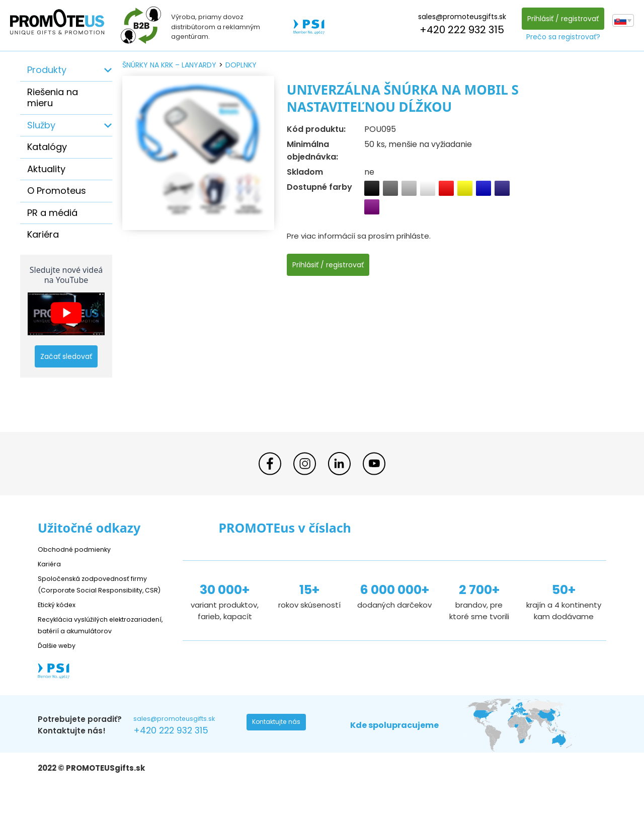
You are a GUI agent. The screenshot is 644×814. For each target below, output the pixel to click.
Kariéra (43, 234)
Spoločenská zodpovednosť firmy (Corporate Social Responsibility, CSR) (100, 589)
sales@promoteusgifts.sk (459, 17)
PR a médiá (52, 213)
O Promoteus (57, 191)
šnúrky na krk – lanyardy (169, 65)
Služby (41, 125)
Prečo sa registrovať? (560, 37)
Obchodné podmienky (79, 549)
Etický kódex (60, 615)
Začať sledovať (66, 356)
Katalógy (47, 147)
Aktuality (46, 169)
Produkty (47, 70)
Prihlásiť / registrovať (560, 19)
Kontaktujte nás (280, 748)
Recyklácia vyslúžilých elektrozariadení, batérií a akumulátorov (86, 642)
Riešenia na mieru (53, 98)
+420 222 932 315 (459, 30)
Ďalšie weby (60, 668)
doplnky (241, 65)
